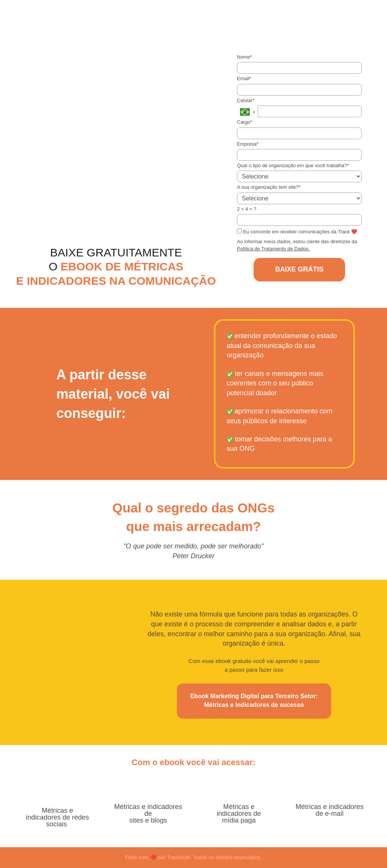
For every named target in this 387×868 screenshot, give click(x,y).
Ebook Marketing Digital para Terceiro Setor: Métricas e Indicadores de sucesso (254, 700)
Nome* (245, 57)
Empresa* (248, 144)
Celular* (246, 100)
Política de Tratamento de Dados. (273, 249)
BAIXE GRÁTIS (299, 269)
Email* (244, 78)
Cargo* (245, 122)
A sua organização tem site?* (269, 187)
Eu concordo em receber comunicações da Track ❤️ (297, 231)
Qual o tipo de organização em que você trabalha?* (293, 165)
